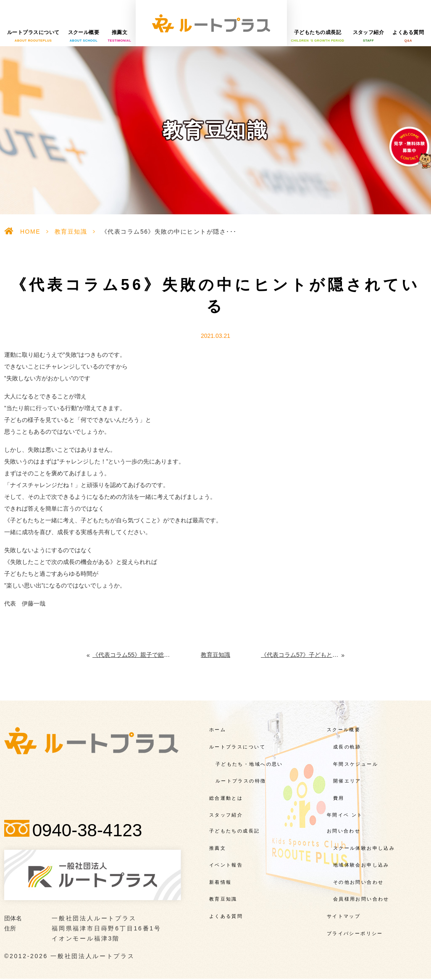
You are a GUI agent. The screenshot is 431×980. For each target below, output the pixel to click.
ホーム (218, 730)
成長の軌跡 (347, 746)
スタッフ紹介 (369, 36)
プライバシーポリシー (355, 933)
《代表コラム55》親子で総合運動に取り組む (131, 655)
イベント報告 (226, 865)
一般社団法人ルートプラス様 (211, 23)
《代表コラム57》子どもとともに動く (301, 655)
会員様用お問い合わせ (361, 899)
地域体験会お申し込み (361, 865)
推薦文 (119, 36)
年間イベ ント (345, 815)
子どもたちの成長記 (318, 36)
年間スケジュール (356, 764)
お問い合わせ (344, 830)
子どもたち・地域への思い (249, 764)
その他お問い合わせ (359, 882)
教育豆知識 (71, 232)
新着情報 (221, 882)
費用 (339, 798)
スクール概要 (84, 36)
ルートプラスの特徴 (241, 781)
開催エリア (347, 781)
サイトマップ (344, 916)
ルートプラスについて (33, 36)
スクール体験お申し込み (364, 848)
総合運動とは (226, 798)
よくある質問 (408, 36)
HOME (30, 232)
